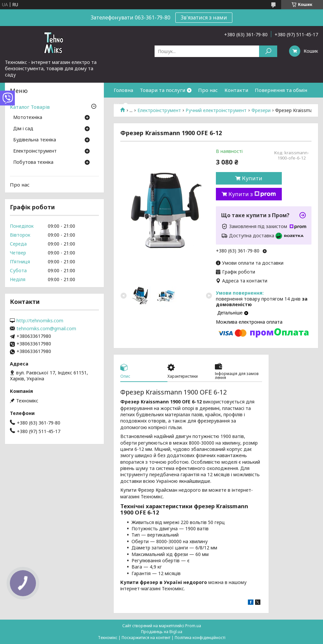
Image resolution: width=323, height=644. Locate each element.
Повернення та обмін (281, 90)
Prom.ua (193, 626)
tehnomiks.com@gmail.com (46, 329)
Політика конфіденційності (200, 638)
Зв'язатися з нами (204, 17)
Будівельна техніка (35, 140)
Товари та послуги (162, 90)
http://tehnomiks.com (40, 321)
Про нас (208, 90)
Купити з (252, 194)
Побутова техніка (33, 162)
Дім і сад (23, 129)
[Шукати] (268, 51)
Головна (123, 90)
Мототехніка (28, 118)
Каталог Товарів (30, 107)
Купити (252, 178)
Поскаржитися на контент (146, 638)
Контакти (236, 90)
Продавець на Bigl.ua (162, 632)
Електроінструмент (35, 151)
